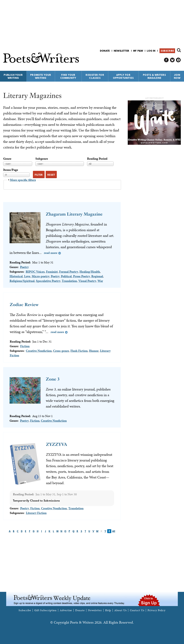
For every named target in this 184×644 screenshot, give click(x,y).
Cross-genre (61, 351)
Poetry (24, 267)
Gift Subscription (45, 610)
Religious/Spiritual (22, 281)
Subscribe (167, 51)
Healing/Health (90, 272)
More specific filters (23, 180)
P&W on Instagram (178, 60)
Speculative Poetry (48, 281)
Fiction (25, 346)
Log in (151, 51)
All (114, 531)
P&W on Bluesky (172, 60)
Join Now (177, 76)
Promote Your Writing (41, 76)
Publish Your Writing (13, 76)
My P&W (138, 51)
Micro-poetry (41, 276)
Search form (179, 50)
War (100, 281)
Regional (97, 276)
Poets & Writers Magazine (154, 76)
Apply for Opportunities (123, 76)
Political (66, 276)
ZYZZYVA (57, 444)
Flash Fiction (79, 351)
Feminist (52, 272)
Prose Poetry (81, 276)
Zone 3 (53, 379)
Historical (16, 276)
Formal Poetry (69, 272)
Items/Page (11, 170)
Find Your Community (68, 76)
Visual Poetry (87, 281)
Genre (7, 159)
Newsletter (122, 51)
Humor (94, 351)
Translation (69, 281)
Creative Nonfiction (39, 351)
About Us (120, 610)
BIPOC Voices (35, 272)
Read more (51, 253)
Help (108, 610)
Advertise (66, 610)
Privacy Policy (157, 610)
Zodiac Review (24, 305)
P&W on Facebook (166, 60)
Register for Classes (95, 76)
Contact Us (137, 610)
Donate (105, 51)
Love (27, 276)
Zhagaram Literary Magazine (74, 214)
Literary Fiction (36, 513)
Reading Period (97, 159)
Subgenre (42, 159)
